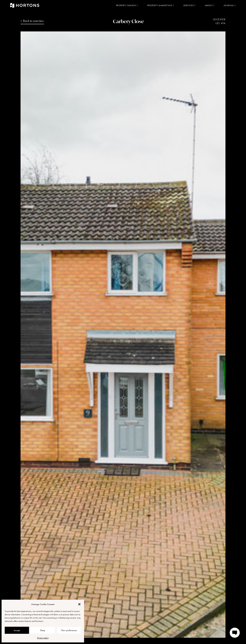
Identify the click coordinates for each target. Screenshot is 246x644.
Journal (230, 5)
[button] (79, 604)
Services (189, 5)
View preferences (69, 630)
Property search (127, 5)
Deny (43, 630)
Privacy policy (43, 638)
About (210, 5)
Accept (17, 630)
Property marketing (161, 5)
